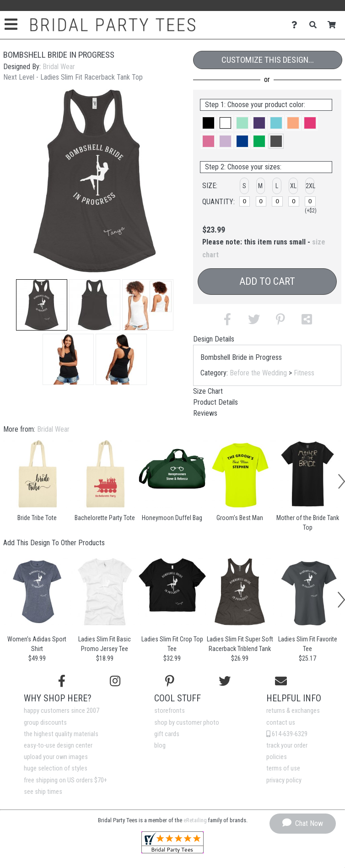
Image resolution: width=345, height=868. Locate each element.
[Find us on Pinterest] (170, 681)
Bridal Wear (59, 67)
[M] (261, 201)
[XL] (294, 201)
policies (277, 757)
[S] (245, 201)
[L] (277, 201)
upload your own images (56, 757)
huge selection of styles (56, 768)
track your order (287, 746)
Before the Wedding (258, 373)
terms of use (283, 768)
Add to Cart (267, 281)
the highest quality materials (61, 734)
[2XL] (310, 201)
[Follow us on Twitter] (225, 681)
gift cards (167, 734)
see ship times (43, 792)
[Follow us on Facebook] (62, 681)
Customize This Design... (268, 60)
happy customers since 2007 (62, 711)
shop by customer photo (187, 723)
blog (160, 746)
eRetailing (195, 820)
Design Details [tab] (214, 339)
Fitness (304, 373)
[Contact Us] (297, 25)
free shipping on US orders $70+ (65, 780)
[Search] (315, 25)
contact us (281, 723)
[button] (42, 305)
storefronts (170, 711)
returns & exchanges (293, 711)
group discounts (45, 723)
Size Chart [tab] (208, 391)
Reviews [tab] (205, 413)
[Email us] (281, 681)
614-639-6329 (287, 734)
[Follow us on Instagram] (115, 681)
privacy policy (284, 780)
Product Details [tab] (216, 402)
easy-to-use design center (58, 746)
